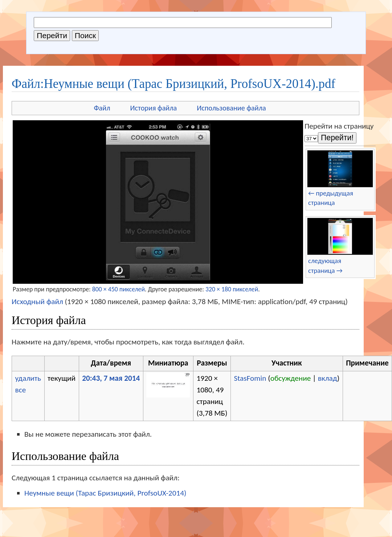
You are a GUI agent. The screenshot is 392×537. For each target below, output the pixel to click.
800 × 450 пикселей (119, 289)
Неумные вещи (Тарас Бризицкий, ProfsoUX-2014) (105, 493)
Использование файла (231, 108)
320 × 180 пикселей (232, 289)
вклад (328, 378)
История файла (154, 108)
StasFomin (250, 378)
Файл (102, 108)
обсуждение (291, 378)
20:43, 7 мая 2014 (111, 378)
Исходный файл (37, 302)
